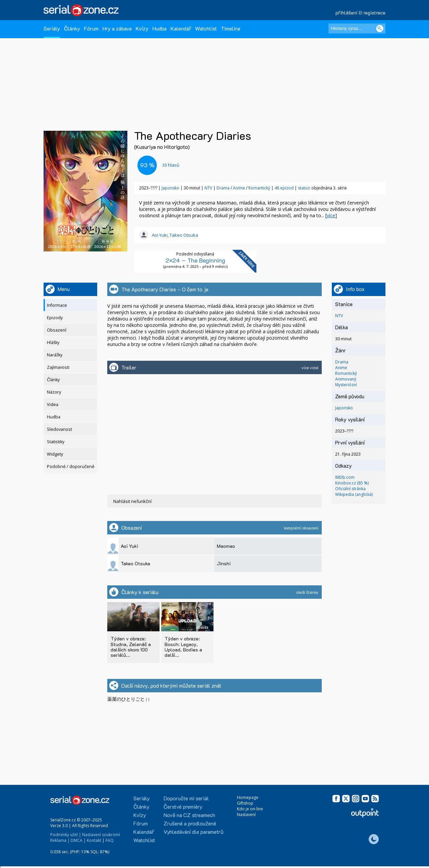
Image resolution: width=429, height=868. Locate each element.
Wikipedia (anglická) (354, 494)
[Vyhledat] (380, 28)
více (331, 215)
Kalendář (181, 28)
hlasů (171, 165)
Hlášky (53, 342)
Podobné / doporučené (71, 467)
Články (72, 28)
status (304, 188)
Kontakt (94, 840)
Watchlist (206, 28)
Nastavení (246, 815)
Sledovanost (59, 429)
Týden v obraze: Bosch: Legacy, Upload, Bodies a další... (183, 647)
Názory (54, 392)
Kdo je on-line (250, 809)
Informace (57, 305)
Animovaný (346, 379)
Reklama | (60, 840)
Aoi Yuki (160, 235)
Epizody (55, 318)
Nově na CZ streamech (189, 815)
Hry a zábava (117, 28)
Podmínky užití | (66, 835)
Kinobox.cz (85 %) (352, 483)
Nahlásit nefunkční (132, 501)
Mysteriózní (346, 385)
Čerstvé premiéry (183, 806)
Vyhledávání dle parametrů (194, 832)
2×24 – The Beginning (195, 260)
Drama (224, 188)
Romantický (260, 188)
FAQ (110, 840)
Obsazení (57, 330)
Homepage (248, 797)
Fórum (91, 28)
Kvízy (142, 28)
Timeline (231, 28)
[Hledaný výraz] (357, 28)
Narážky (55, 355)
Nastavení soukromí (101, 835)
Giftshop (245, 803)
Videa (53, 404)
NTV (208, 188)
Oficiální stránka (350, 489)
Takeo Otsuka (184, 235)
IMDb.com (345, 477)
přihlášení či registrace (360, 13)
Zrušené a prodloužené (190, 823)
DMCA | (78, 840)
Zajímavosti (58, 367)
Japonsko (170, 188)
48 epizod (284, 188)
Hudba (160, 28)
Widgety (55, 454)
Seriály (52, 28)
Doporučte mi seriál (186, 798)
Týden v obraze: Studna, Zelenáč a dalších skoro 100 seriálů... (131, 647)
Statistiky (56, 442)
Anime (239, 188)
